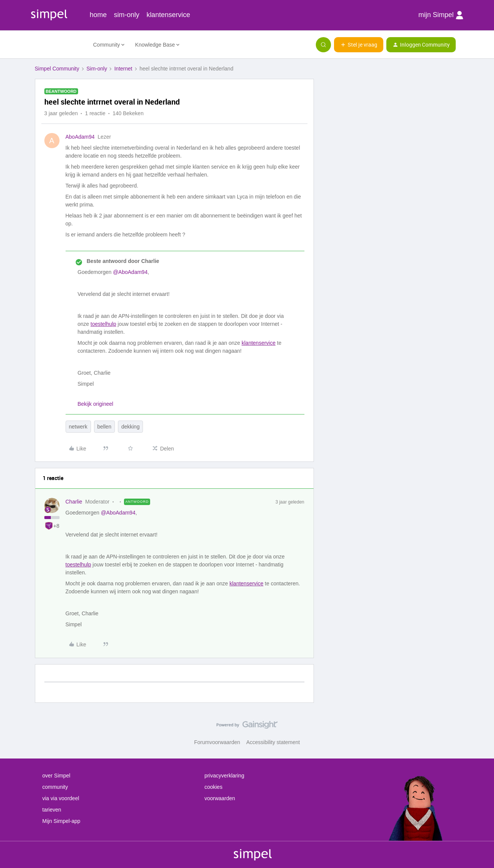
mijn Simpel (441, 15)
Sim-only (97, 69)
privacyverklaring (224, 776)
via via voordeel (61, 798)
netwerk (78, 427)
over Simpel (56, 776)
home (98, 15)
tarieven (52, 810)
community (55, 787)
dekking (130, 427)
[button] (359, 45)
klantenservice (168, 15)
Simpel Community (57, 69)
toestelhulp (104, 324)
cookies (213, 787)
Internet (123, 69)
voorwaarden (220, 798)
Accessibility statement (273, 742)
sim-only (126, 15)
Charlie (74, 502)
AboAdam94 (80, 137)
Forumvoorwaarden (217, 742)
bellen (104, 427)
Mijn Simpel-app (61, 821)
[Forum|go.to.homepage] (60, 45)
